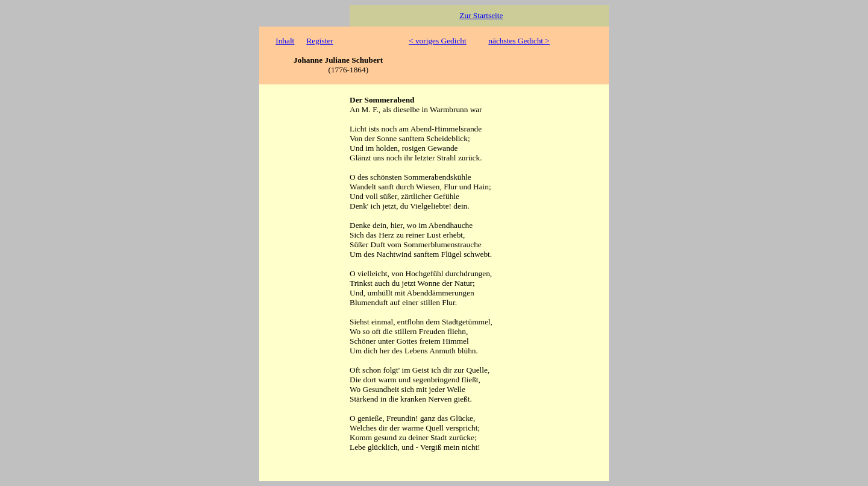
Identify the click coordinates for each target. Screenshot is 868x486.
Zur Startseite (481, 15)
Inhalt (285, 41)
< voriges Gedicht (438, 41)
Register (319, 41)
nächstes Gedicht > (519, 41)
